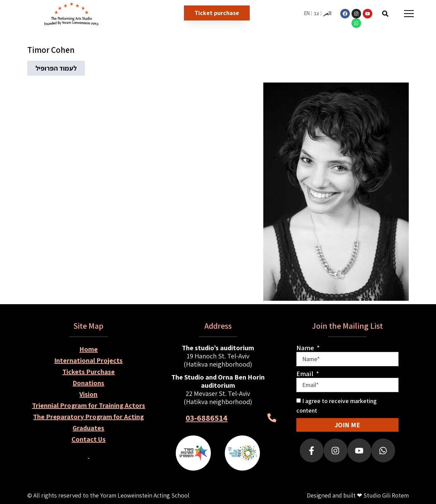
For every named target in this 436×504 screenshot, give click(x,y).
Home (89, 349)
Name (306, 348)
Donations (88, 383)
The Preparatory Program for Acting (88, 417)
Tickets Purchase (89, 372)
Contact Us (89, 439)
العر (327, 13)
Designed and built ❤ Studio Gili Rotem (358, 495)
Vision (88, 394)
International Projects (88, 360)
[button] (385, 13)
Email (306, 374)
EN (307, 13)
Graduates (88, 428)
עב (316, 13)
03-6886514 (207, 418)
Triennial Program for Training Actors (89, 405)
